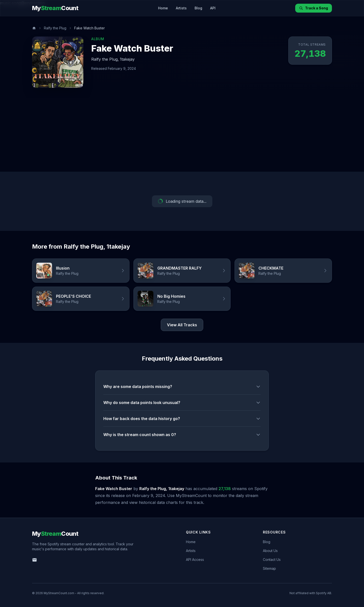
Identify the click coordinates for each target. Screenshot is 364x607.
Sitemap (269, 568)
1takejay (127, 59)
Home (163, 8)
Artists (181, 8)
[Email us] (35, 560)
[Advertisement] (182, 135)
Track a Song (314, 8)
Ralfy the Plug (55, 28)
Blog (198, 8)
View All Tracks (182, 325)
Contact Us (272, 560)
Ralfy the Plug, (105, 59)
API (213, 8)
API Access (195, 560)
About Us (270, 551)
